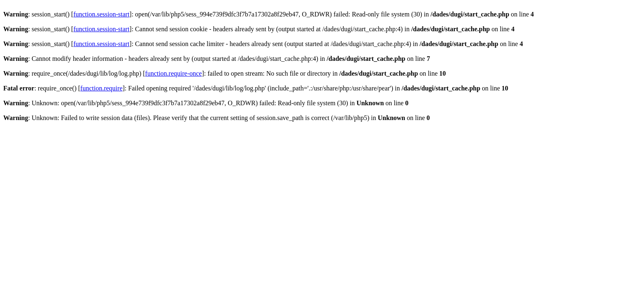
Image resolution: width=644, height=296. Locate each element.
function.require (102, 88)
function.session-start (101, 14)
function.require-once (173, 73)
